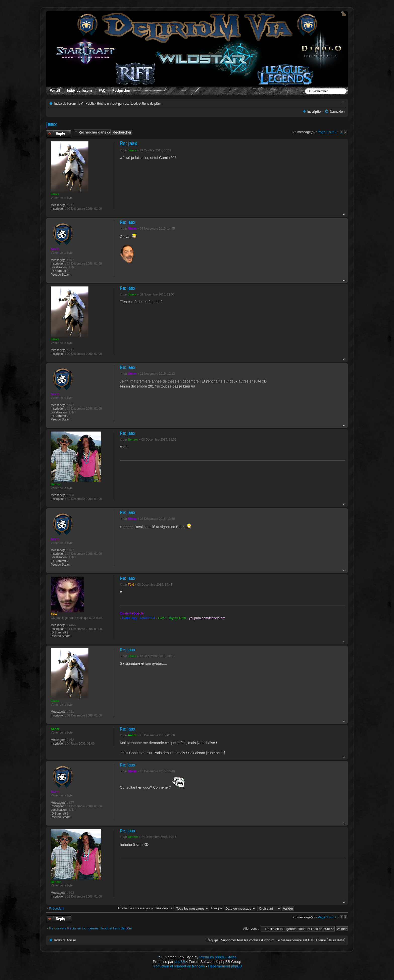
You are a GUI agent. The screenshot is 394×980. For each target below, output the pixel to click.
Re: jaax (129, 144)
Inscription (315, 112)
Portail (55, 91)
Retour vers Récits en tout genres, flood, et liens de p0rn (91, 928)
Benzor (133, 440)
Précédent (57, 908)
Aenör (132, 735)
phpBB (180, 962)
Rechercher (121, 91)
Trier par (233, 908)
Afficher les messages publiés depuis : (163, 908)
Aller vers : (251, 929)
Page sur (327, 132)
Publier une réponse (59, 134)
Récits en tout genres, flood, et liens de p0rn (129, 104)
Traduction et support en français (178, 966)
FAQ (102, 91)
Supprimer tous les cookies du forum (248, 940)
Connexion (337, 112)
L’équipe (212, 940)
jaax (52, 124)
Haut (344, 214)
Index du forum (79, 91)
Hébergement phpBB (225, 966)
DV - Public (86, 104)
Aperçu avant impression (342, 102)
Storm (132, 229)
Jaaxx (132, 150)
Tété (131, 585)
